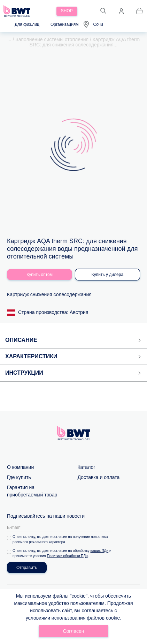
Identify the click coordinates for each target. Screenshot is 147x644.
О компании (20, 466)
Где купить (19, 477)
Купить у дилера (107, 274)
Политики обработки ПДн (67, 555)
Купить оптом (40, 274)
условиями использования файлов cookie (73, 618)
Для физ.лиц (27, 24)
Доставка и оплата (98, 477)
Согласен (73, 631)
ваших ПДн (100, 550)
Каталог (86, 466)
